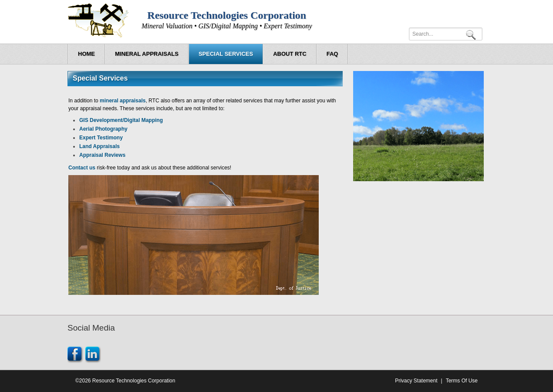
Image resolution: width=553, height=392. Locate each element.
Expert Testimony (101, 138)
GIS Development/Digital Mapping (121, 120)
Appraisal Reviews (102, 155)
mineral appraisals (123, 101)
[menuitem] (147, 54)
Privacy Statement (416, 381)
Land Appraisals (99, 146)
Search (472, 34)
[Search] (446, 34)
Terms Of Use (462, 381)
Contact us (82, 168)
